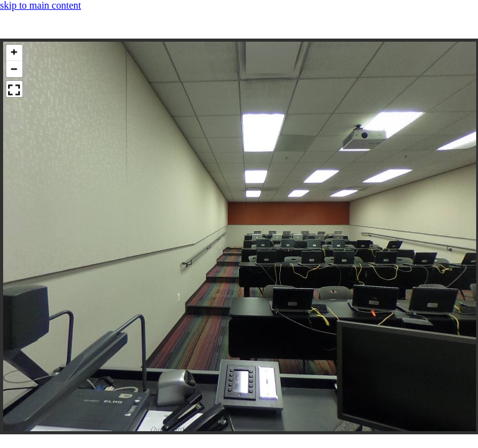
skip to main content (40, 5)
